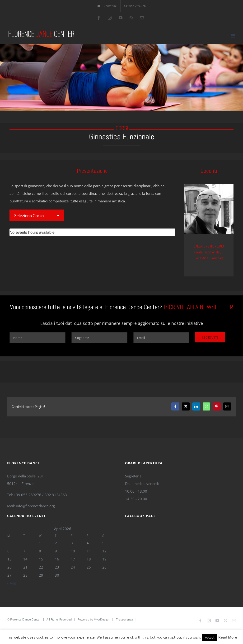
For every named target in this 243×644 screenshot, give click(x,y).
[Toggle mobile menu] (233, 36)
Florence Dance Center (25, 619)
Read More (228, 637)
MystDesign (102, 619)
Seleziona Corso (29, 215)
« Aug (12, 583)
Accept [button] (210, 637)
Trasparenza (124, 619)
